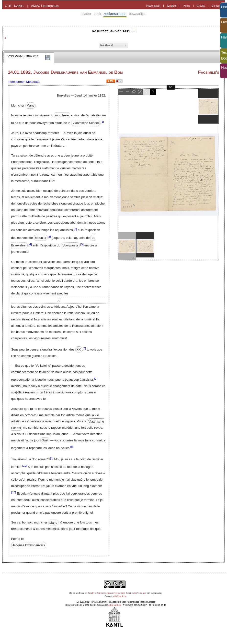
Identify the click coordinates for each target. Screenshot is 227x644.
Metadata (33, 82)
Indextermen (17, 82)
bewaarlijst (137, 14)
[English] (172, 6)
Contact (216, 6)
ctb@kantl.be (120, 596)
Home (187, 6)
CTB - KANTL (15, 6)
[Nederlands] (153, 6)
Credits (201, 6)
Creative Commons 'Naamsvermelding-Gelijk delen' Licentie (117, 593)
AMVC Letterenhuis (45, 6)
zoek (97, 14)
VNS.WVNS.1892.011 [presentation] (23, 56)
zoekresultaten (115, 14)
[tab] (29, 58)
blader (86, 14)
